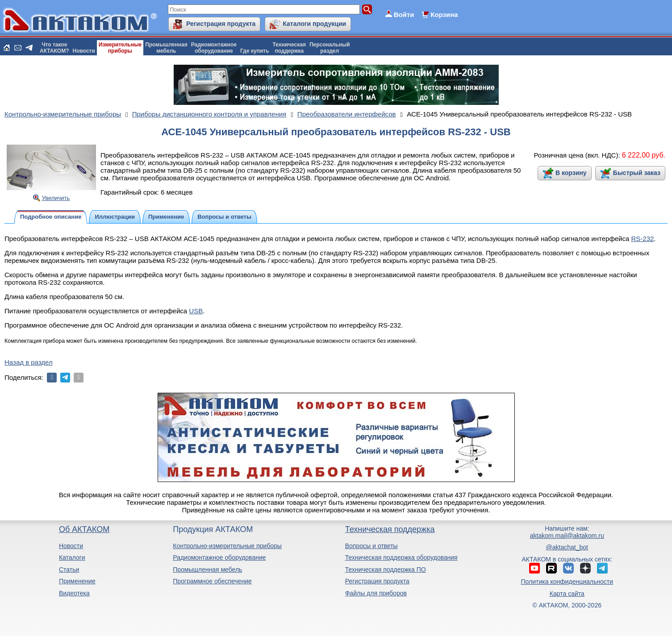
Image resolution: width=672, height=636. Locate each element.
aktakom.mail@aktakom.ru (567, 536)
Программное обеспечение (212, 581)
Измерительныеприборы (120, 48)
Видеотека (74, 593)
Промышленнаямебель (166, 48)
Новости (84, 51)
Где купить (255, 51)
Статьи (69, 569)
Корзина (444, 15)
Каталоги (72, 557)
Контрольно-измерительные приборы (227, 546)
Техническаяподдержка (289, 48)
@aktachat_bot (567, 547)
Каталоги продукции (314, 24)
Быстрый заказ (637, 173)
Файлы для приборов (376, 593)
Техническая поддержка (390, 529)
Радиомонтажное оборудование (219, 557)
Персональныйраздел (330, 48)
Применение (77, 581)
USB (196, 311)
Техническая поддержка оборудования (401, 557)
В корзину (571, 173)
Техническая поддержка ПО (386, 569)
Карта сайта (567, 594)
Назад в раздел (29, 362)
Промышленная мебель (207, 569)
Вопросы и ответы (371, 546)
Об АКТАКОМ (84, 529)
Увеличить (56, 198)
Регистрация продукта (221, 24)
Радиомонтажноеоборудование (214, 48)
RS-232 (642, 239)
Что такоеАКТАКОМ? (54, 48)
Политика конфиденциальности (567, 582)
